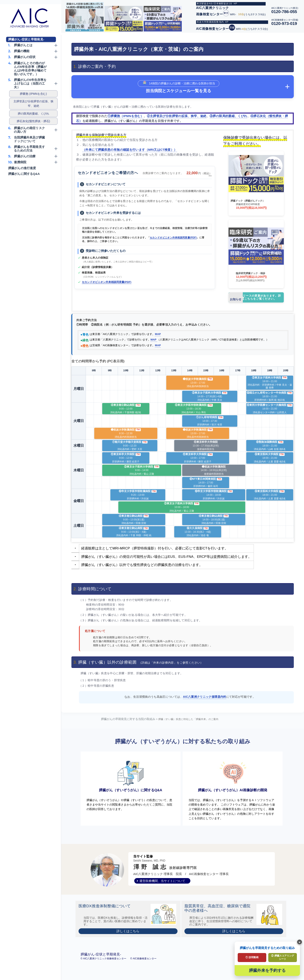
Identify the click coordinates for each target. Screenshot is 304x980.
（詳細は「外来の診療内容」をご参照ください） (171, 663)
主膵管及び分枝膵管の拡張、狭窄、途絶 (33, 104)
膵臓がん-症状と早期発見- (26, 39)
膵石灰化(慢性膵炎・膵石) (33, 121)
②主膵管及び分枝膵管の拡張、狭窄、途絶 (177, 116)
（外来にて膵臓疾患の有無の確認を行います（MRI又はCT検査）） (130, 150)
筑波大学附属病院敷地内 (210, 22)
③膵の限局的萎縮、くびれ (228, 116)
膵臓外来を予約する (267, 970)
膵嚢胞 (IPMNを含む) (33, 94)
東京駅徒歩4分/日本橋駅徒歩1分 (215, 3)
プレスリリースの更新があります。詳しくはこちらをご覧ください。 (255, 297)
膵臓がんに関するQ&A (24, 174)
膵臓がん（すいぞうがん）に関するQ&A (131, 779)
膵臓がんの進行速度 (22, 168)
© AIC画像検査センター (143, 965)
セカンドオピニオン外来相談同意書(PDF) (173, 238)
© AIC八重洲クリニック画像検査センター (104, 965)
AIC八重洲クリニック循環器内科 (205, 697)
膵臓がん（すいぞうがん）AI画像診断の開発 (233, 779)
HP (236, 3)
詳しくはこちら (128, 937)
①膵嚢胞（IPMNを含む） (126, 116)
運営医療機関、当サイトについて (162, 887)
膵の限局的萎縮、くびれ (33, 114)
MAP (158, 334)
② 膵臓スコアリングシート (282, 957)
